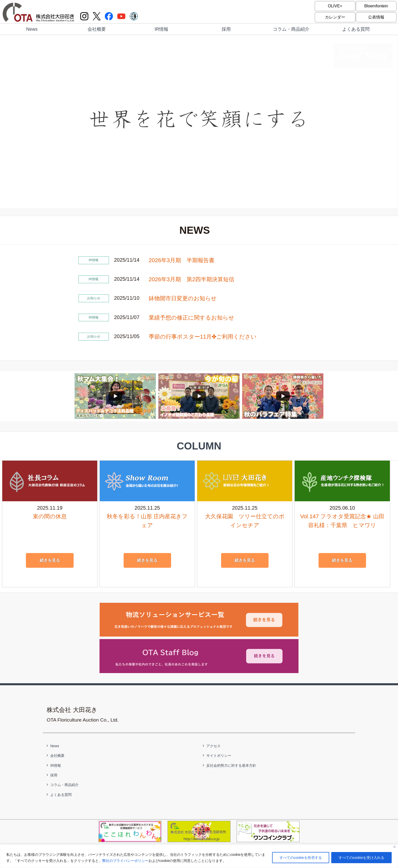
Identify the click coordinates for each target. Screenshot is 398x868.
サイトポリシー (219, 756)
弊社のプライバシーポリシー (125, 861)
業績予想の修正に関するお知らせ (192, 318)
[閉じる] (395, 847)
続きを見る (50, 560)
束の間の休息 (50, 516)
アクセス (213, 746)
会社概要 (97, 29)
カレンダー (335, 17)
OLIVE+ (335, 6)
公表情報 (376, 17)
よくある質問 (356, 29)
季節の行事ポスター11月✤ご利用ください (203, 337)
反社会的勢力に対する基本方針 (231, 765)
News (32, 29)
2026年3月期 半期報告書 (182, 260)
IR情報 (161, 29)
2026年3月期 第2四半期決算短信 (192, 279)
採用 (226, 29)
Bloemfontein (376, 6)
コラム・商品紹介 (291, 29)
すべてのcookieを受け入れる (361, 858)
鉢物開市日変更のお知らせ (183, 298)
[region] (199, 856)
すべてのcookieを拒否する (301, 858)
